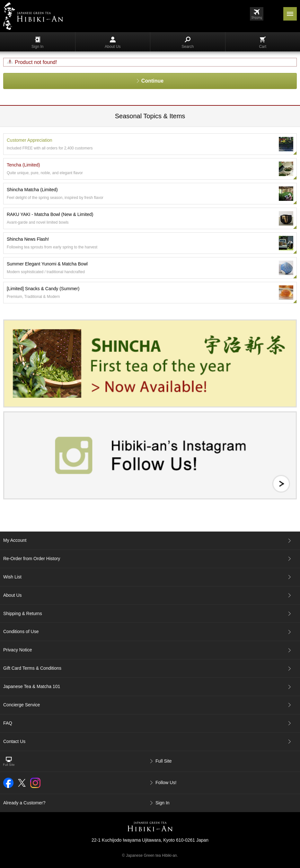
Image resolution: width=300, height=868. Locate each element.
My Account (15, 540)
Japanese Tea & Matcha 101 (32, 686)
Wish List (12, 577)
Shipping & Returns (23, 613)
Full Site (164, 761)
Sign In (37, 43)
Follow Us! (166, 783)
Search (188, 43)
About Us (113, 43)
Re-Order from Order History (32, 559)
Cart (263, 43)
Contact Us (14, 741)
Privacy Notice (18, 650)
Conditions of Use (21, 631)
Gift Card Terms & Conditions (32, 668)
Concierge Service (22, 705)
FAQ (8, 723)
